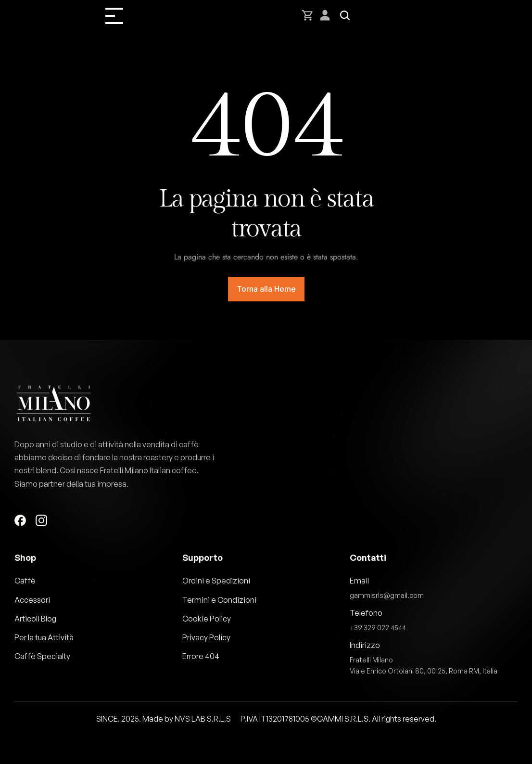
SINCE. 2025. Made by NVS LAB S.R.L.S (164, 719)
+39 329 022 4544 (378, 628)
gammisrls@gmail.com (387, 595)
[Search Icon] (345, 15)
